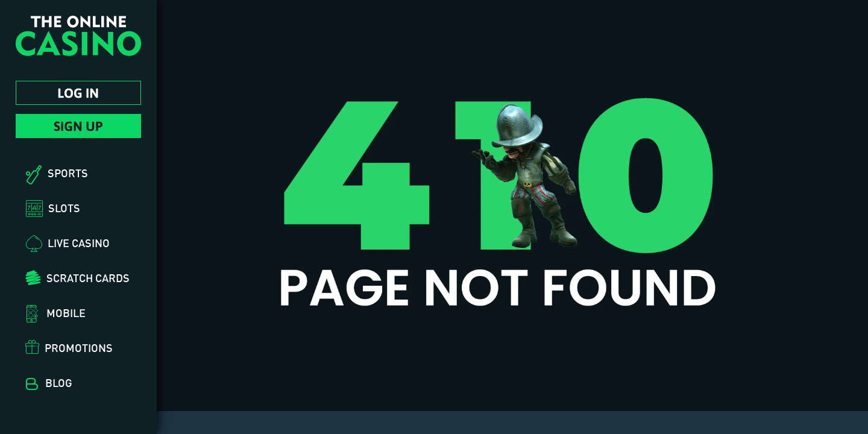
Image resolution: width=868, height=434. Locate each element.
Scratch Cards (88, 278)
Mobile (66, 313)
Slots (64, 208)
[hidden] (157, 412)
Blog (59, 383)
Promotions (79, 348)
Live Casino (79, 243)
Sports (68, 173)
